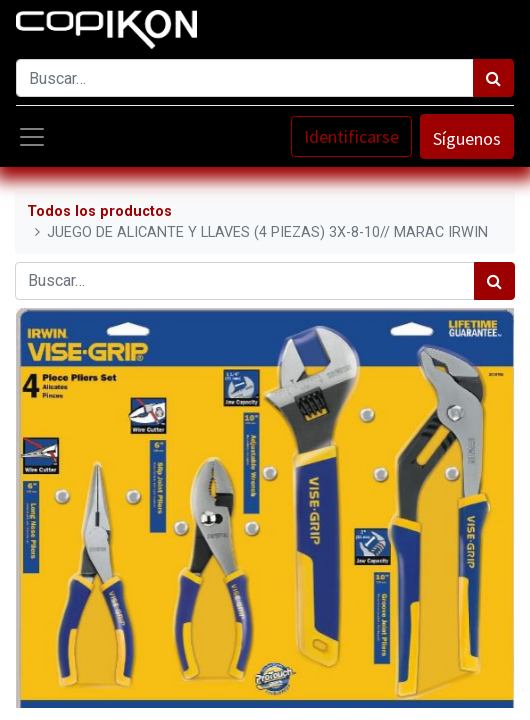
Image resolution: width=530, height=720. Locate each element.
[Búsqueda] (493, 78)
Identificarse (351, 136)
